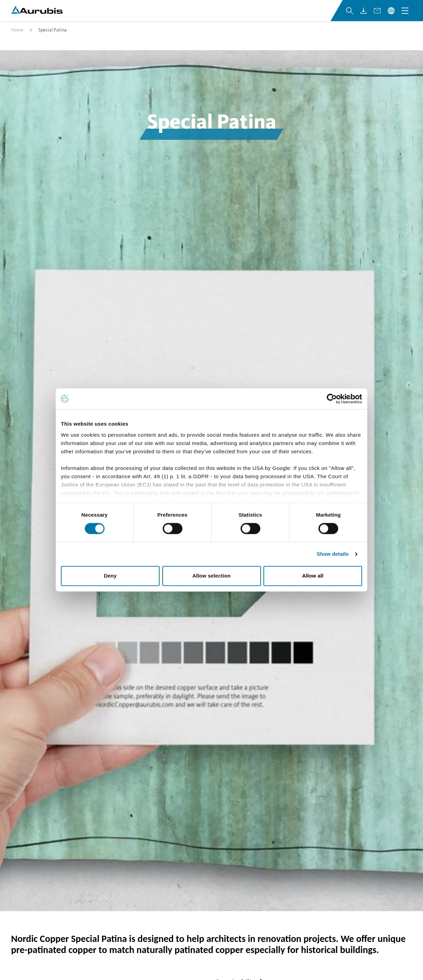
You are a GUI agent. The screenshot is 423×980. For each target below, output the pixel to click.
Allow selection (212, 576)
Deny (110, 576)
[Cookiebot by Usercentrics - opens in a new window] (332, 399)
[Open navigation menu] (405, 17)
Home (17, 39)
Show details (333, 554)
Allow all (313, 576)
